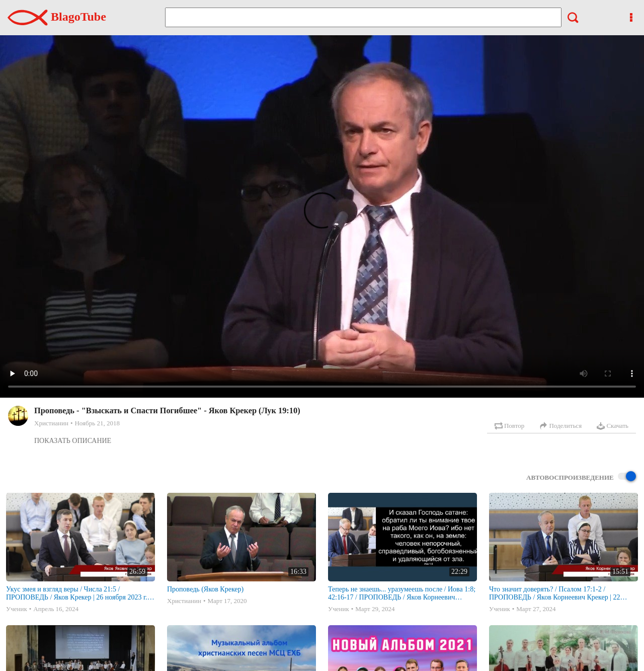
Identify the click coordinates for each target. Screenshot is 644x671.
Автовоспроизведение (581, 477)
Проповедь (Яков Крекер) (205, 589)
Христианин (51, 423)
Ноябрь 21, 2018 (97, 423)
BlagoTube (57, 17)
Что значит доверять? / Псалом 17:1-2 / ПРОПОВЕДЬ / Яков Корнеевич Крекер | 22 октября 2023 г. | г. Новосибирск (555, 593)
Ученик (17, 609)
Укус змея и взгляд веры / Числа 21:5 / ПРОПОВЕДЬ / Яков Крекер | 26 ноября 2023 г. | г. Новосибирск (78, 593)
